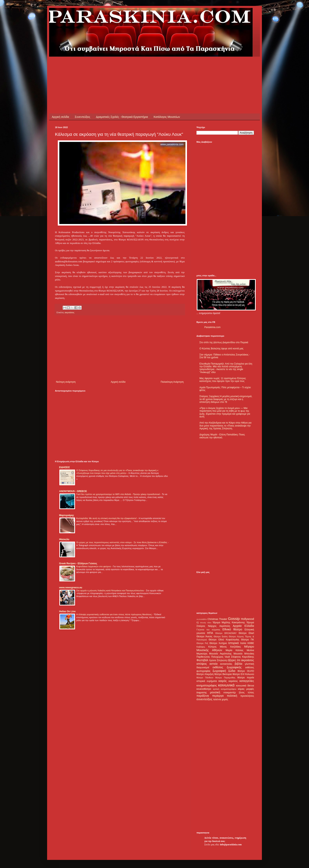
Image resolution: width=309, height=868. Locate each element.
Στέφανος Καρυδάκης (242, 657)
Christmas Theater (217, 619)
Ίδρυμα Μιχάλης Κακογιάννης (229, 622)
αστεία (214, 664)
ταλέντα (217, 699)
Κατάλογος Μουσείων (167, 117)
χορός (225, 699)
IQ (198, 622)
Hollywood (248, 619)
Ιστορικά (233, 643)
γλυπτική (249, 664)
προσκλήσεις (247, 696)
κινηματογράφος (207, 685)
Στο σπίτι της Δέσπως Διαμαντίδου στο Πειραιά (224, 342)
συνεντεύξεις (204, 699)
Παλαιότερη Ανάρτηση (172, 382)
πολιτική (232, 696)
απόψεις (202, 664)
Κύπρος (212, 647)
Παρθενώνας (203, 657)
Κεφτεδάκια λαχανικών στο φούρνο (94, 566)
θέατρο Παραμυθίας (225, 678)
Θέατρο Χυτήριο (218, 643)
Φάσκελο (64, 539)
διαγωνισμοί (203, 667)
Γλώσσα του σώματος (208, 630)
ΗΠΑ (210, 633)
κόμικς (241, 689)
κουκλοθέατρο (204, 689)
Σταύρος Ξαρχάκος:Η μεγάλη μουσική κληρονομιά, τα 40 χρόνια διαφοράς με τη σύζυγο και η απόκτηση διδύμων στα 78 (226, 399)
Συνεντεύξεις (82, 117)
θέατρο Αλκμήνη (205, 674)
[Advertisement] (127, 66)
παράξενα (203, 696)
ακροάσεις (69, 312)
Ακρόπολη (225, 626)
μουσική (215, 692)
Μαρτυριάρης (67, 515)
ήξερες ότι (234, 660)
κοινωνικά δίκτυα (245, 686)
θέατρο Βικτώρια (223, 674)
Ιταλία (243, 643)
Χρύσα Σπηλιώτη (218, 660)
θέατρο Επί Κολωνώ (243, 674)
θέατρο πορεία (246, 678)
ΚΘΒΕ (251, 643)
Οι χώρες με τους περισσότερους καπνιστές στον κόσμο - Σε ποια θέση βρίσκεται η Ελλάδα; (122, 542)
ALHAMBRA (202, 619)
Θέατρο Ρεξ (202, 643)
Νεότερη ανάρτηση (66, 382)
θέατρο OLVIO (246, 671)
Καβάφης (201, 647)
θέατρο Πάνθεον (205, 678)
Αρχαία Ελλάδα (243, 626)
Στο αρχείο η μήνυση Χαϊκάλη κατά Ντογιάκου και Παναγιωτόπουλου (110, 591)
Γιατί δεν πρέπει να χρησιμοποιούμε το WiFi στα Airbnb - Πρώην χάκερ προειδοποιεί (118, 494)
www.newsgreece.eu (71, 588)
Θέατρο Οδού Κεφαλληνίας (224, 640)
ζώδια (232, 671)
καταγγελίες (247, 681)
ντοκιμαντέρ (230, 693)
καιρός (223, 681)
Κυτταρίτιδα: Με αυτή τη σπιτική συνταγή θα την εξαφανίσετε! (107, 518)
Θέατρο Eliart (246, 633)
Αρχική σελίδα (60, 117)
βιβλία (238, 664)
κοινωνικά (226, 685)
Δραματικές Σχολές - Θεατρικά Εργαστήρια (122, 117)
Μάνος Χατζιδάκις (230, 647)
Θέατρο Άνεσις (204, 636)
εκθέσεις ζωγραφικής (227, 667)
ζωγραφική (219, 671)
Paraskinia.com (212, 327)
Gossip (234, 619)
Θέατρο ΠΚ (248, 640)
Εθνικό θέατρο (232, 629)
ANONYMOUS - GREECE (73, 491)
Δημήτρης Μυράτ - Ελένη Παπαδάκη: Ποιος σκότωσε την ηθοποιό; (222, 436)
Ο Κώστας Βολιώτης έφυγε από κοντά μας (221, 349)
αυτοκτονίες (226, 664)
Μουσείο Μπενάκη (244, 654)
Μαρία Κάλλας (235, 650)
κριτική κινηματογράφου (225, 689)
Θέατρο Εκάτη (221, 636)
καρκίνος (233, 681)
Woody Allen (206, 623)
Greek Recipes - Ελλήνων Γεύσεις (78, 563)
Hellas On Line (67, 611)
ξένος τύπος (246, 693)
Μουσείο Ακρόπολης (220, 654)
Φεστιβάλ (202, 660)
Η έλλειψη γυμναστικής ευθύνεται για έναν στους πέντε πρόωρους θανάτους (114, 614)
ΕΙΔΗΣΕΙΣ (64, 467)
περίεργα (218, 696)
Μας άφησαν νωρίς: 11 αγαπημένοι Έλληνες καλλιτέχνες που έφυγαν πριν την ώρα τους (223, 380)
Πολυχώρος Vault (221, 657)
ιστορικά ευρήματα (207, 681)
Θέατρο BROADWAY (226, 633)
